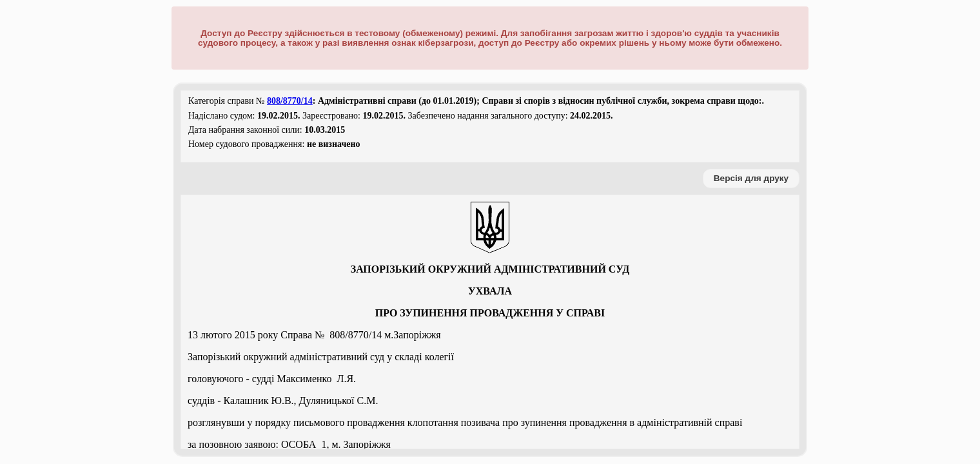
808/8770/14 (290, 101)
